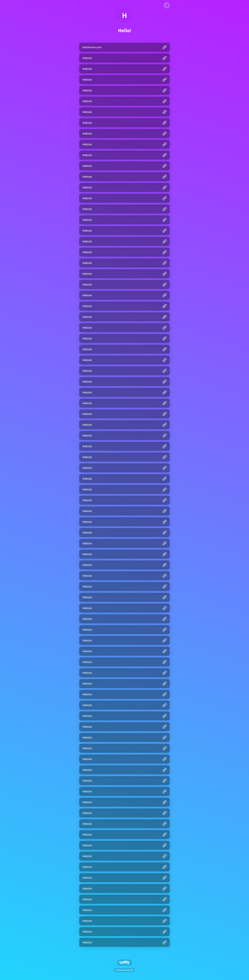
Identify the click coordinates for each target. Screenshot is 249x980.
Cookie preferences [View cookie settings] (124, 970)
